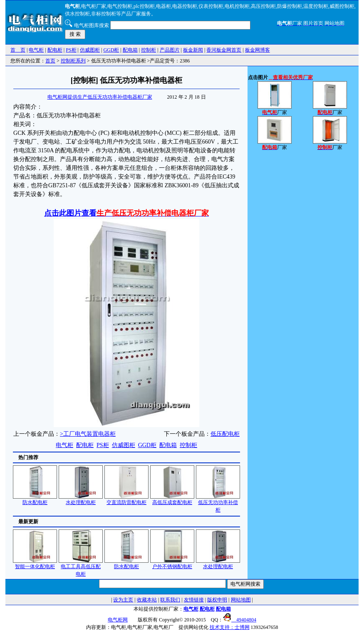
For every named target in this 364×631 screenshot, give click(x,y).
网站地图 (241, 600)
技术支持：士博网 (230, 627)
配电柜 (55, 50)
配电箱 (130, 50)
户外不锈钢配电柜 (172, 564)
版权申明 (217, 600)
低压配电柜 (225, 434)
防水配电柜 (35, 500)
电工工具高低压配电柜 (81, 568)
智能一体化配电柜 (35, 564)
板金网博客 (258, 50)
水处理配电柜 (81, 500)
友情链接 (194, 600)
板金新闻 (193, 50)
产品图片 (170, 50)
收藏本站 (147, 600)
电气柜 (36, 50)
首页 (50, 61)
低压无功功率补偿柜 (218, 503)
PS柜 (71, 50)
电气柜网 (118, 620)
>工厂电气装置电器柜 (88, 434)
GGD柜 (111, 50)
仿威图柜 (90, 50)
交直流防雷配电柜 (126, 500)
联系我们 (170, 600)
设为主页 (123, 600)
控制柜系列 (73, 61)
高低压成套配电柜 (172, 500)
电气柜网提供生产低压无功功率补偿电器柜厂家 (100, 97)
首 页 (18, 50)
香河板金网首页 (224, 50)
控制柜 (149, 50)
